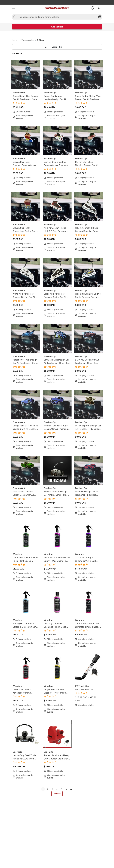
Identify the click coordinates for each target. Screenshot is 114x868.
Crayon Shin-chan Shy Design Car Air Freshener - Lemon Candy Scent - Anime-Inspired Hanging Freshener (57, 164)
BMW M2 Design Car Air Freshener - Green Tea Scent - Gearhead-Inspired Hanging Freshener (87, 362)
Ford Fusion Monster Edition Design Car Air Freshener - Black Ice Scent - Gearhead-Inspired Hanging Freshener (23, 493)
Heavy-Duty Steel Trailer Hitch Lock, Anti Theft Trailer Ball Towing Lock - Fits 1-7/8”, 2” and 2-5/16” (25, 757)
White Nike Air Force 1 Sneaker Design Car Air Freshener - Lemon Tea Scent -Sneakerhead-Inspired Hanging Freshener (24, 296)
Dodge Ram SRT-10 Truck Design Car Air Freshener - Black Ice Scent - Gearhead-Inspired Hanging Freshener (26, 428)
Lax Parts (17, 752)
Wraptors (17, 554)
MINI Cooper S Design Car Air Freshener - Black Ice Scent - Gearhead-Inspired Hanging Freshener (88, 428)
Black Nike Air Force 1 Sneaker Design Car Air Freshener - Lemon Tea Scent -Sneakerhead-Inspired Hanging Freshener (55, 296)
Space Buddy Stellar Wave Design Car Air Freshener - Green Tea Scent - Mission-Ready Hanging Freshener (88, 98)
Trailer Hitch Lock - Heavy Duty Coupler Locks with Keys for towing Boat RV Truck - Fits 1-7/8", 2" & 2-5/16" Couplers (57, 757)
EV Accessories (27, 40)
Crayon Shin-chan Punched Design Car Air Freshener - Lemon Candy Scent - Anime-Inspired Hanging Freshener (25, 164)
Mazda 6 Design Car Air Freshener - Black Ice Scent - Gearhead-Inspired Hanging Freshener (87, 493)
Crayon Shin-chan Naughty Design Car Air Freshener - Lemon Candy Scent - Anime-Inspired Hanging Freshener (88, 164)
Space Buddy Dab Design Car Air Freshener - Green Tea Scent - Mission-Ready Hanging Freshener (25, 98)
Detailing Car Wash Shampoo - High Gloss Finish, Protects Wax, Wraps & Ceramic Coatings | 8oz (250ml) (55, 625)
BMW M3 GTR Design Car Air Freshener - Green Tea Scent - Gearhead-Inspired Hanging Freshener (57, 362)
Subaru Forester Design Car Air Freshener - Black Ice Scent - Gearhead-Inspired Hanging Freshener (56, 493)
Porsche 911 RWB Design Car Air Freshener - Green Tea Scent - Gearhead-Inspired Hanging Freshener (25, 362)
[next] (66, 789)
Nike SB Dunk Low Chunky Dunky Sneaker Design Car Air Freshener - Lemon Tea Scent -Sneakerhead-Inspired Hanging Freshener (88, 296)
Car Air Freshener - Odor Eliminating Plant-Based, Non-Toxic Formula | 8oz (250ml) (87, 625)
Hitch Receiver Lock (85, 689)
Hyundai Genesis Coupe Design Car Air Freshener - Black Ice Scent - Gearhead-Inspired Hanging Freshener (57, 428)
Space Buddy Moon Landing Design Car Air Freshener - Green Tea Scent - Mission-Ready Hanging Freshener (55, 98)
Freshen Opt (19, 93)
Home (15, 40)
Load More (57, 794)
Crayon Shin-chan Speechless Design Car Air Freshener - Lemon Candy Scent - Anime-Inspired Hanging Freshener (26, 230)
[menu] (14, 8)
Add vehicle (57, 27)
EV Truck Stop (82, 686)
